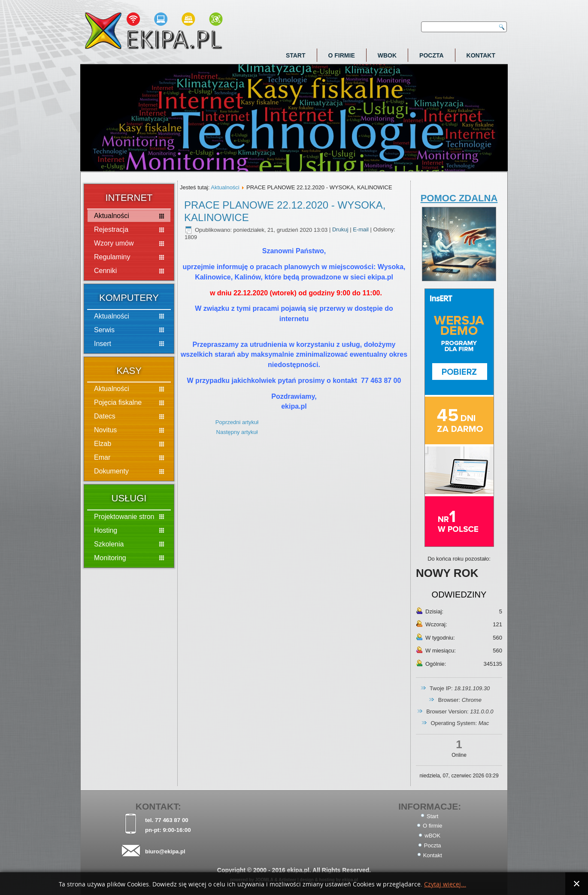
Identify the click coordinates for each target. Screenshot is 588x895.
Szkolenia (109, 544)
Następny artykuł (237, 432)
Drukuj (341, 230)
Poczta (432, 55)
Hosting (106, 530)
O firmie (342, 55)
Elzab (103, 444)
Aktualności (112, 216)
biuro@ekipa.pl (165, 851)
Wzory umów (114, 243)
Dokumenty (111, 471)
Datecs (105, 416)
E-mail (361, 230)
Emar (102, 457)
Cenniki (105, 271)
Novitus (105, 430)
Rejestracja (111, 229)
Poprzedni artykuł (237, 422)
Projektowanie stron (124, 517)
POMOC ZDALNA (459, 198)
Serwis (104, 330)
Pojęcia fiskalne (118, 402)
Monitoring (110, 558)
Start (296, 55)
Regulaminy (112, 257)
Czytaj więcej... (445, 884)
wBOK (387, 55)
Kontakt (481, 55)
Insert (103, 344)
